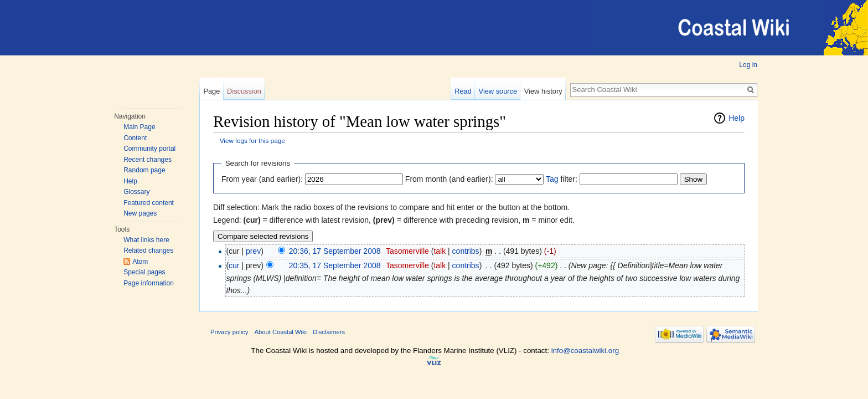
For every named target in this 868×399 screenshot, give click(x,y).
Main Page (139, 127)
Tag (552, 179)
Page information (149, 283)
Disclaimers (329, 332)
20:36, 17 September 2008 (335, 251)
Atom (140, 262)
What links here (146, 240)
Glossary (136, 192)
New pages (140, 213)
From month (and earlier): (449, 179)
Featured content (149, 203)
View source (498, 91)
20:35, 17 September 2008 (335, 265)
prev (253, 251)
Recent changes (148, 160)
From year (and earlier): (262, 179)
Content (135, 138)
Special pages (144, 272)
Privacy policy (229, 332)
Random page (144, 170)
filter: (562, 179)
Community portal (149, 149)
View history (543, 91)
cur (234, 265)
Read (463, 91)
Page (211, 91)
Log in (748, 65)
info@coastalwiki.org (585, 351)
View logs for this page (252, 140)
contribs (466, 251)
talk (440, 251)
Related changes (148, 250)
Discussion (244, 91)
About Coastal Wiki (281, 332)
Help (130, 181)
